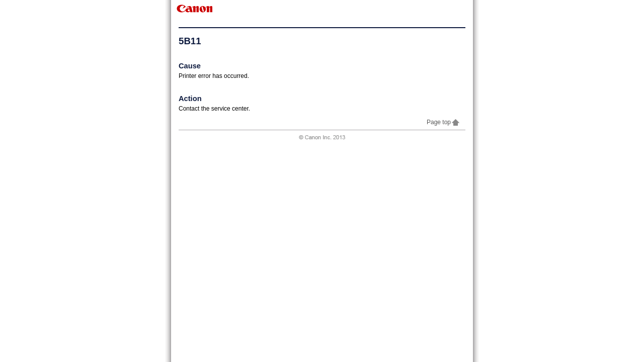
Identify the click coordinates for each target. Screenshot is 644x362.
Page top (444, 122)
